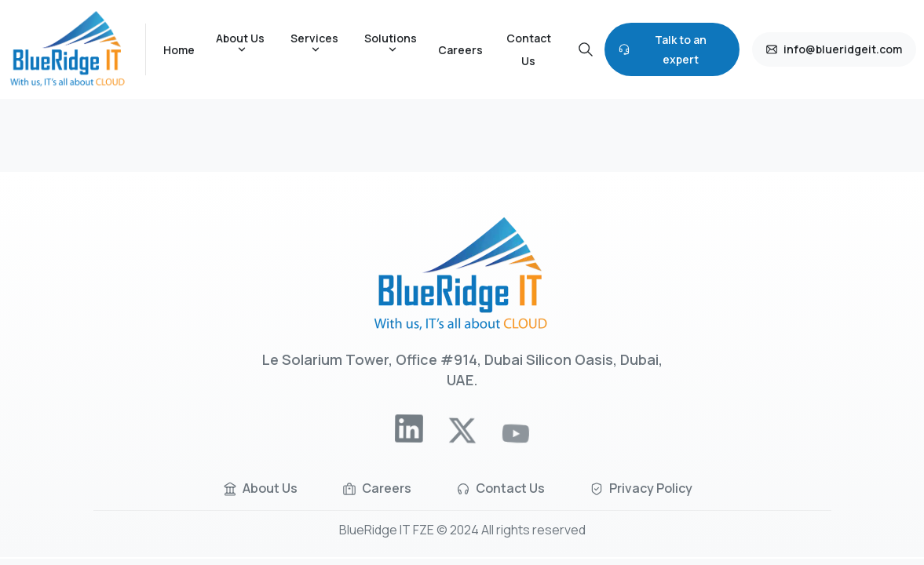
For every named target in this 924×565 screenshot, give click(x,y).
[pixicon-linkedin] (409, 432)
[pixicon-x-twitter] (462, 436)
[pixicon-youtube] (515, 443)
